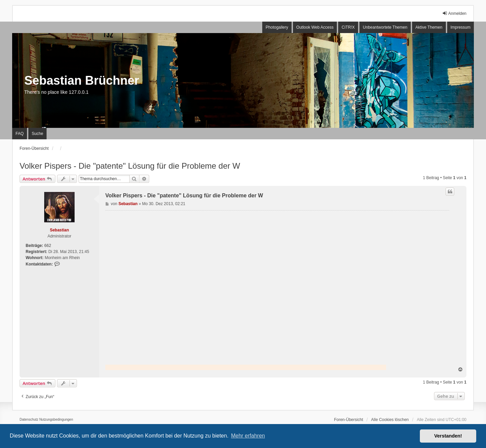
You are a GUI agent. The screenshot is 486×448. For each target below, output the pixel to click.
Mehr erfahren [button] (248, 436)
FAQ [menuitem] (20, 134)
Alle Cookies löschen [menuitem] (390, 420)
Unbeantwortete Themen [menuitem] (385, 27)
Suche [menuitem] (37, 134)
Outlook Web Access (315, 27)
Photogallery (277, 27)
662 (48, 246)
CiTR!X (348, 27)
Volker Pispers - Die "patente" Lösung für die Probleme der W (130, 166)
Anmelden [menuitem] (454, 13)
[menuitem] (29, 420)
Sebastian (60, 230)
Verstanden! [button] (448, 436)
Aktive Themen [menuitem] (429, 27)
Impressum (461, 27)
